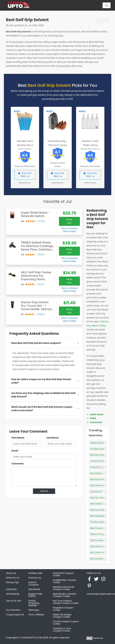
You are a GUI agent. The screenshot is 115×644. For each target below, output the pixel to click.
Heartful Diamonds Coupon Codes (64, 588)
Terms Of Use (14, 601)
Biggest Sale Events (35, 595)
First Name (18, 438)
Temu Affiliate (36, 615)
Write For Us (13, 578)
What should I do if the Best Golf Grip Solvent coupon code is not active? (42, 409)
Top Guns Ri (96, 492)
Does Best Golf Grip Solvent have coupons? (36, 343)
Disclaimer (34, 589)
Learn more (97, 414)
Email (15, 451)
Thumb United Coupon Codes (66, 623)
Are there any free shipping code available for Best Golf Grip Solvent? (43, 395)
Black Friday (99, 326)
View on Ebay (69, 231)
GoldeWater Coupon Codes (65, 581)
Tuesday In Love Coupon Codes (62, 630)
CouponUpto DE (15, 615)
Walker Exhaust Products (102, 443)
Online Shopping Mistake (34, 603)
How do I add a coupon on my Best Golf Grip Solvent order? (41, 381)
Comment (18, 464)
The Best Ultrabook (100, 522)
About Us (11, 573)
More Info (69, 221)
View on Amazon (69, 228)
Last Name (52, 438)
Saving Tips (12, 582)
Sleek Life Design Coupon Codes (62, 616)
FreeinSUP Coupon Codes (63, 574)
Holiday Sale (35, 573)
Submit (44, 491)
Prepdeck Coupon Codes (63, 609)
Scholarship (13, 594)
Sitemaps (34, 610)
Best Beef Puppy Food (101, 455)
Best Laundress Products (102, 559)
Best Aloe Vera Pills (100, 485)
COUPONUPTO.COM (31, 638)
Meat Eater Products (100, 546)
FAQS (93, 418)
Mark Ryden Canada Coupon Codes (65, 595)
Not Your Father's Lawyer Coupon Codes (66, 602)
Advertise (11, 589)
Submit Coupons (34, 583)
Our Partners (13, 610)
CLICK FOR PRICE (25, 175)
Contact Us (35, 578)
